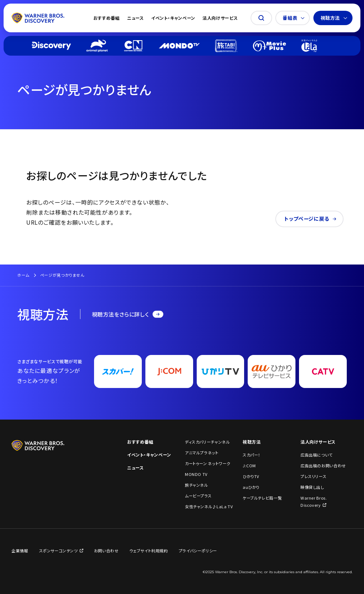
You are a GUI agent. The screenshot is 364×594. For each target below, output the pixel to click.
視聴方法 (334, 18)
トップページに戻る (310, 219)
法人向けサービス (220, 18)
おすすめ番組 (107, 18)
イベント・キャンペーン (173, 18)
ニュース (136, 18)
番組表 (293, 18)
